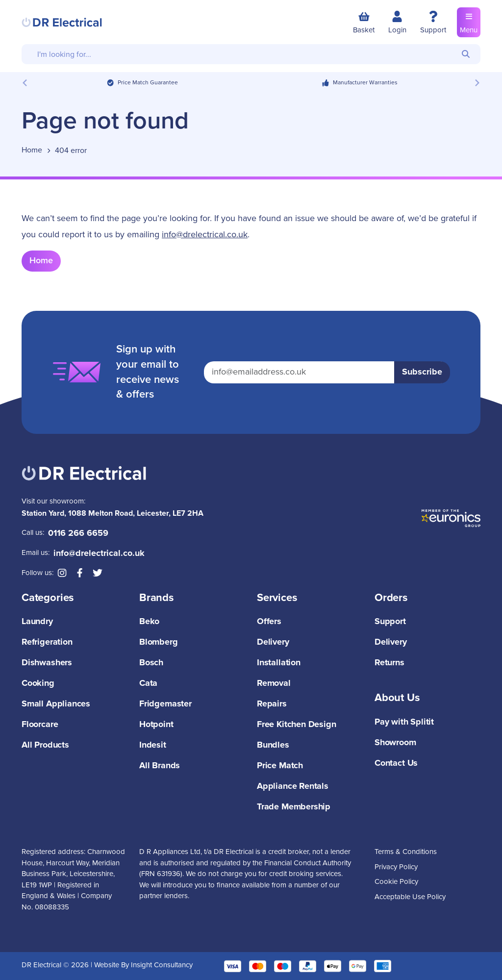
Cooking (38, 683)
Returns (389, 663)
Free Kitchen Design (297, 725)
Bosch (151, 663)
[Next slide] (477, 83)
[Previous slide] (25, 83)
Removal (274, 683)
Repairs (272, 704)
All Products (45, 745)
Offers (269, 622)
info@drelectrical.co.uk (205, 235)
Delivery (273, 642)
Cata (148, 683)
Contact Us (396, 763)
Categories (48, 598)
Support (390, 622)
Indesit (153, 745)
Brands (157, 598)
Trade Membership (294, 807)
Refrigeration (47, 642)
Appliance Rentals (293, 786)
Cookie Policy (396, 882)
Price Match (280, 766)
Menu (469, 22)
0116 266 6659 (78, 533)
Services (277, 598)
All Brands (160, 766)
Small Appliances (56, 704)
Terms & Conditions (406, 852)
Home (41, 261)
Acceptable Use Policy (410, 897)
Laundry (37, 622)
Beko (149, 622)
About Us (397, 698)
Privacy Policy (396, 867)
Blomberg (159, 642)
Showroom (395, 743)
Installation (279, 663)
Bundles (273, 745)
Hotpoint (156, 725)
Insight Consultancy (162, 965)
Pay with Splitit (404, 722)
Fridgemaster (165, 704)
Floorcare (40, 725)
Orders (391, 598)
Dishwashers (47, 663)
